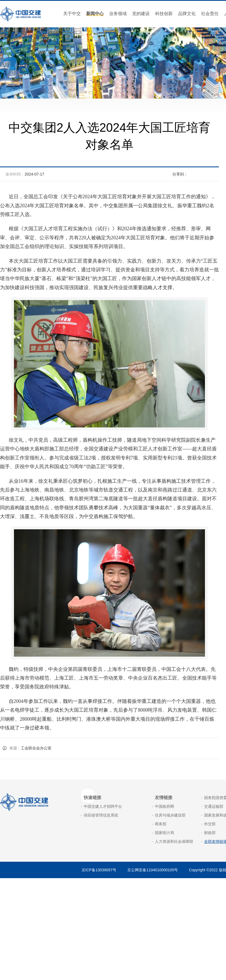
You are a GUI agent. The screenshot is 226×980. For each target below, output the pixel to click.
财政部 (210, 833)
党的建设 (141, 14)
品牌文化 (187, 14)
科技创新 (164, 14)
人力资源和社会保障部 (174, 841)
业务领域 (118, 14)
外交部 (210, 824)
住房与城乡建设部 (170, 815)
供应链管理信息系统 (101, 815)
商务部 (161, 824)
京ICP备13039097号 (99, 870)
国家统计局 (164, 833)
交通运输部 (214, 806)
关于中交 (72, 14)
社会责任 (210, 14)
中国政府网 (164, 806)
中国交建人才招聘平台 (103, 806)
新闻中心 (95, 14)
